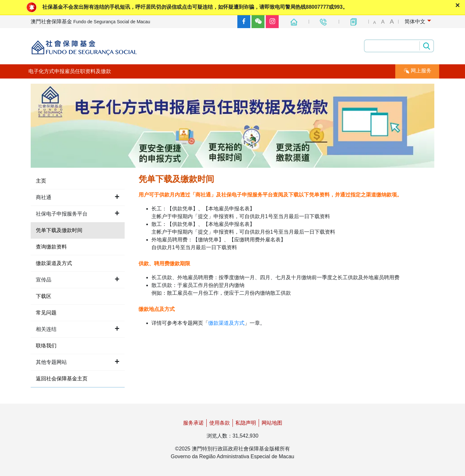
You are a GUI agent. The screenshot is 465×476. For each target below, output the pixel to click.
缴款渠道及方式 (226, 323)
